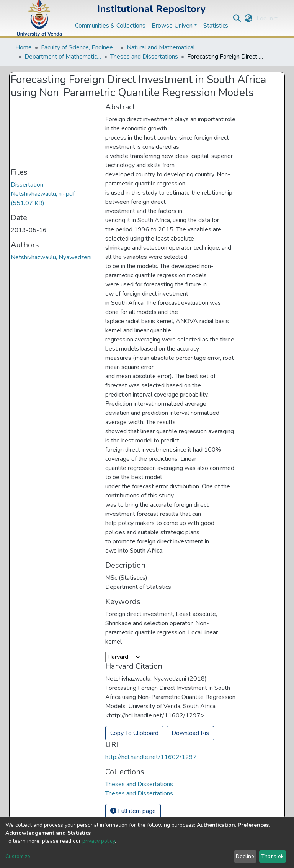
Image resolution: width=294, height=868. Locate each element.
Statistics (216, 26)
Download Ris (190, 733)
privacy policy (99, 841)
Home (24, 47)
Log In (265, 18)
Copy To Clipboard (134, 733)
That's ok (272, 856)
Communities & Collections (110, 26)
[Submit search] (237, 18)
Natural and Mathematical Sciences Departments (165, 47)
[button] (249, 18)
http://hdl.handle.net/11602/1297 (151, 757)
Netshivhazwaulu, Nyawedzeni (51, 257)
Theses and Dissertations (144, 57)
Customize (18, 856)
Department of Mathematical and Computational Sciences (63, 57)
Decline (245, 856)
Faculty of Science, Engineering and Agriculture (79, 47)
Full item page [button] (133, 811)
